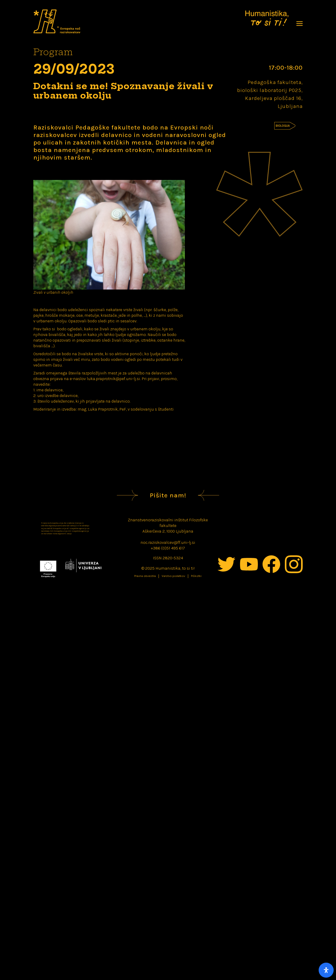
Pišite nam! (168, 495)
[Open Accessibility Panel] (326, 970)
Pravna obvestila (145, 576)
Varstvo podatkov (173, 576)
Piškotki (196, 576)
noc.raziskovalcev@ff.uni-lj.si (168, 542)
